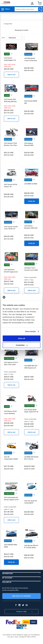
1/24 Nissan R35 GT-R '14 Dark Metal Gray (31, 548)
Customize (22, 345)
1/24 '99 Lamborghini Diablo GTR (11, 459)
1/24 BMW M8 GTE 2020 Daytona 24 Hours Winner (31, 368)
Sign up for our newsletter (21, 596)
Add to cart (11, 75)
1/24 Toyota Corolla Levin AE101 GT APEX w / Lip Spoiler (11, 229)
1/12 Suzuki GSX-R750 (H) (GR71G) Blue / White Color (10, 101)
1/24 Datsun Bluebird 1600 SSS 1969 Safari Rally (31, 228)
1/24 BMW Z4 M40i (31, 184)
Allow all (21, 338)
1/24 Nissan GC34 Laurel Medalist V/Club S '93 (10, 413)
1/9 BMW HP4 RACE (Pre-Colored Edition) (31, 459)
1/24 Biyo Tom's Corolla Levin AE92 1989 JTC (31, 270)
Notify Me (32, 201)
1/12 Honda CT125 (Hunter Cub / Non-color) (11, 145)
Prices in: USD (21, 612)
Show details (30, 331)
